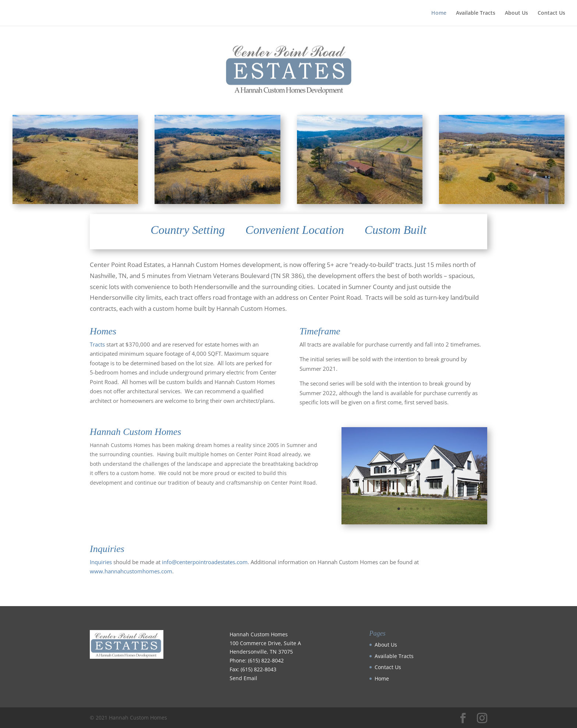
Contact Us (551, 13)
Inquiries (101, 562)
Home (439, 13)
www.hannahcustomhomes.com (131, 571)
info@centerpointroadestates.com (205, 562)
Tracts (97, 344)
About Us (516, 13)
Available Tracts (476, 13)
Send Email (243, 678)
